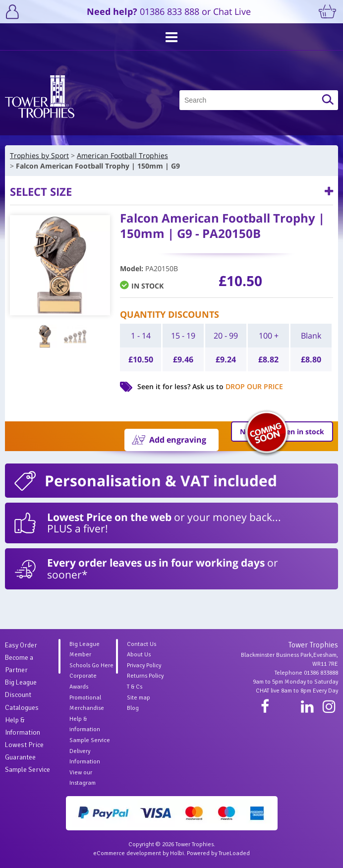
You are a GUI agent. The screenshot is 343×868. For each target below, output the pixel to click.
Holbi (177, 853)
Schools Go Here (91, 665)
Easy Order (21, 645)
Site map (139, 698)
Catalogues (22, 708)
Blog (133, 708)
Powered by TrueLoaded (218, 853)
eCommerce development (127, 853)
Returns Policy (145, 676)
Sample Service (28, 770)
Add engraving (178, 440)
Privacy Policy (144, 665)
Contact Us (142, 644)
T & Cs (135, 687)
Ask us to (238, 386)
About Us (139, 655)
